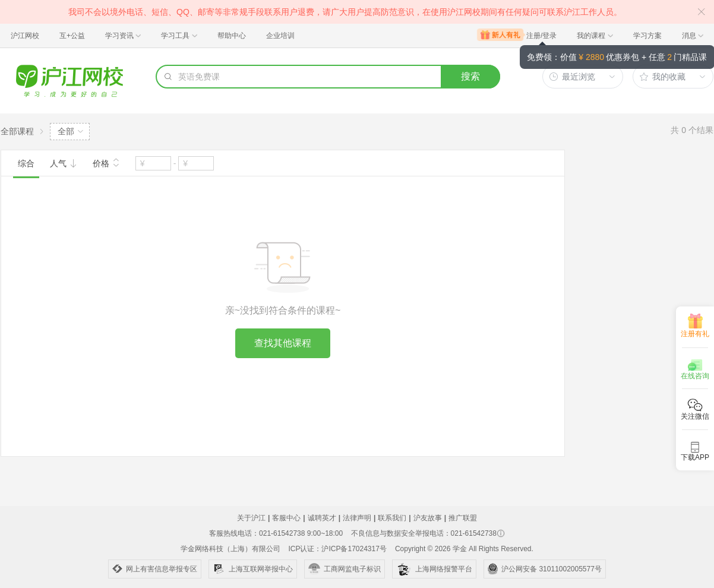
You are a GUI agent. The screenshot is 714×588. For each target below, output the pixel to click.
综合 (26, 163)
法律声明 (357, 518)
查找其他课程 (283, 343)
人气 (64, 163)
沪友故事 (428, 518)
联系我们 (392, 518)
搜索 (470, 76)
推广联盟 (463, 518)
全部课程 (17, 131)
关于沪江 (251, 518)
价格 (106, 162)
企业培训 (280, 36)
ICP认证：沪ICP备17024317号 (337, 549)
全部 (66, 131)
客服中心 (286, 518)
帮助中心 (232, 36)
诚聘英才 (322, 518)
